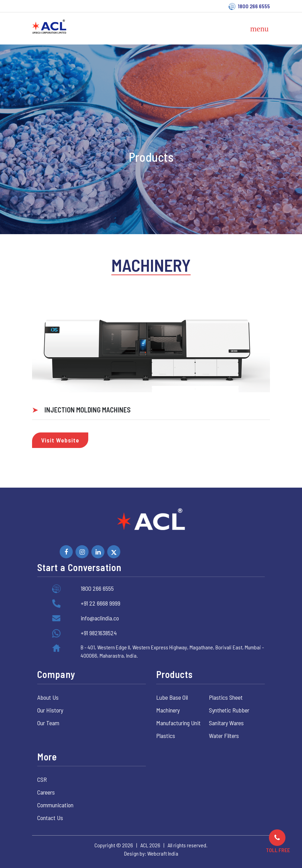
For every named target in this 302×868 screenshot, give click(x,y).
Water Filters (224, 736)
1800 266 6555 (254, 6)
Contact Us (50, 818)
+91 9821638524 (99, 633)
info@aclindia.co (100, 618)
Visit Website (60, 440)
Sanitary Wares (226, 723)
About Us (48, 697)
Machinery (168, 710)
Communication (55, 805)
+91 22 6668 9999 (100, 603)
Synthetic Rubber (229, 710)
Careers (46, 792)
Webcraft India (163, 853)
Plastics (166, 736)
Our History (50, 710)
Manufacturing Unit (178, 723)
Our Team (48, 723)
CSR (42, 779)
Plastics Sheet (226, 697)
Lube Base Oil (172, 697)
